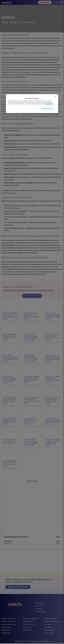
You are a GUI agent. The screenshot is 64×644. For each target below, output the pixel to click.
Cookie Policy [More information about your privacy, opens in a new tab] (49, 104)
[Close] (56, 96)
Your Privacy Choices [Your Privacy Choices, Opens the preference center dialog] (47, 108)
